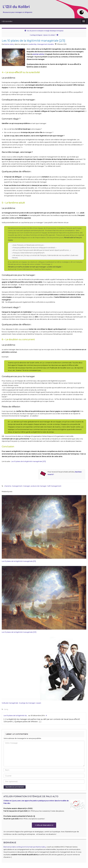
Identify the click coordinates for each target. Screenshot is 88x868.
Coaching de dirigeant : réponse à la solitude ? (43, 35)
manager (27, 486)
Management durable (46, 44)
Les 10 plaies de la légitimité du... (16, 715)
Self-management (54, 486)
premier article (38, 54)
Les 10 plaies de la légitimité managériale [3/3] (28, 461)
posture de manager (39, 486)
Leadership (32, 44)
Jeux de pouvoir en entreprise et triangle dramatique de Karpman (45, 31)
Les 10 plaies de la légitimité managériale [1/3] (19, 561)
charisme (8, 486)
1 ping (5, 709)
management (17, 486)
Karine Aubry (9, 44)
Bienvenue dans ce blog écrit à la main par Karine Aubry (25, 847)
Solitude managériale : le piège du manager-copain (21, 703)
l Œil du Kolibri (7, 21)
